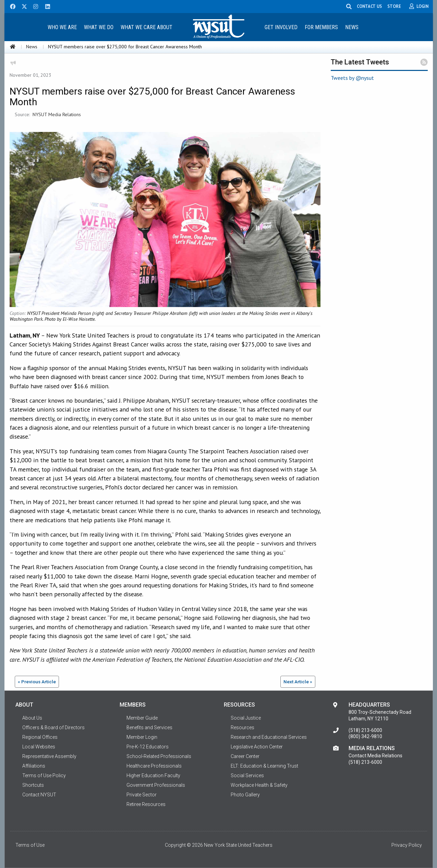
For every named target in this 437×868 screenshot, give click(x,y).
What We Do (99, 27)
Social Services (247, 775)
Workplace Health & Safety (259, 785)
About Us (32, 718)
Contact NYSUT (39, 795)
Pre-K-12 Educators (148, 747)
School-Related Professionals (159, 756)
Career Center (245, 756)
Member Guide (142, 718)
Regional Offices (40, 737)
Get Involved (281, 27)
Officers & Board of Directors (53, 728)
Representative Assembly (49, 756)
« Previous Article (37, 682)
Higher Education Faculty (153, 775)
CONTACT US (369, 6)
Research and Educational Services (269, 737)
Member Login (142, 737)
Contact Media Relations (375, 756)
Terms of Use (30, 845)
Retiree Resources (146, 804)
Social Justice (246, 718)
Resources (242, 728)
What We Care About (147, 27)
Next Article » (298, 682)
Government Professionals (156, 785)
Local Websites (39, 747)
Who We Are (62, 27)
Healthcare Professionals (154, 766)
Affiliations (34, 766)
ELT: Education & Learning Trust (264, 766)
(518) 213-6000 (365, 730)
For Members (321, 27)
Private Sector (142, 795)
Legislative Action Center (257, 747)
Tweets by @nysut (352, 78)
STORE (394, 6)
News (352, 27)
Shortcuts (33, 785)
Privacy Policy (407, 845)
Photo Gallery (245, 795)
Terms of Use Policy (44, 775)
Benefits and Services (149, 728)
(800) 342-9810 (365, 736)
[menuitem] (62, 27)
